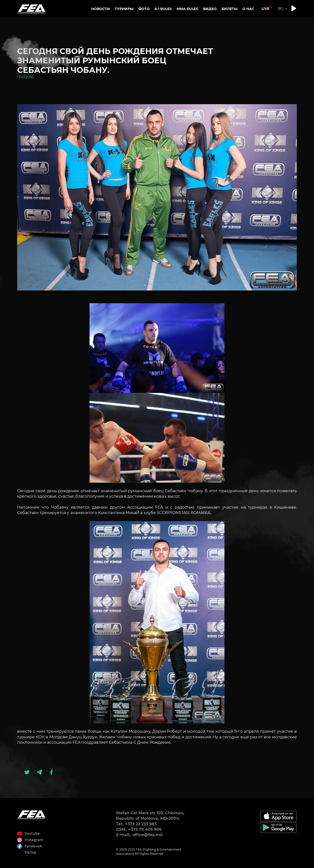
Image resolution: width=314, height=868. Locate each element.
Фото (144, 9)
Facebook (33, 846)
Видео (210, 9)
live (265, 9)
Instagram (34, 840)
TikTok (30, 853)
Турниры (124, 9)
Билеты (229, 9)
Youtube (32, 833)
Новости (101, 9)
